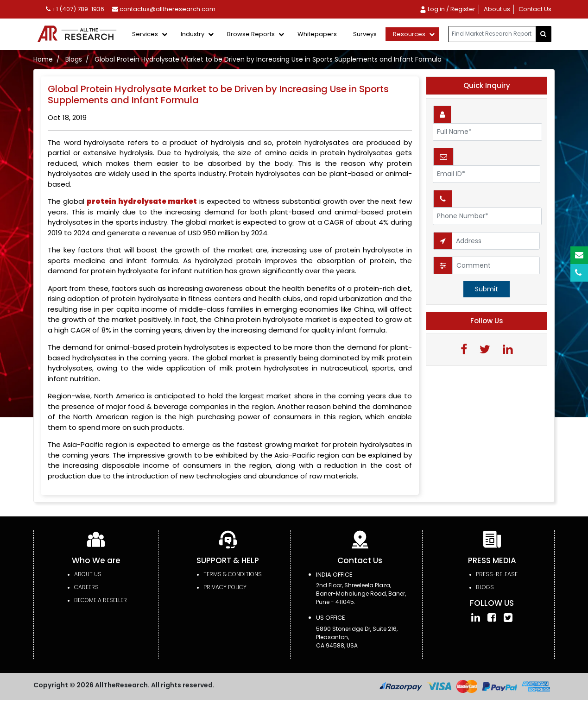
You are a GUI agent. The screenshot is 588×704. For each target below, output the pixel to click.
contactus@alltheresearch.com (164, 9)
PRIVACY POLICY (225, 587)
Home (43, 59)
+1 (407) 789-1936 (75, 9)
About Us (88, 574)
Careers (86, 587)
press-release (497, 574)
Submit (487, 289)
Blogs (74, 59)
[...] (492, 34)
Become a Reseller (101, 600)
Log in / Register (447, 9)
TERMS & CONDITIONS (233, 574)
